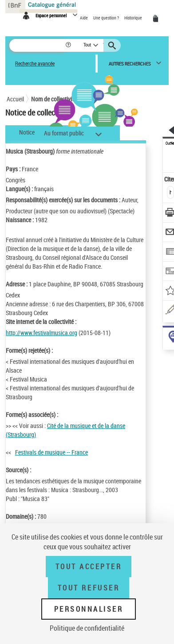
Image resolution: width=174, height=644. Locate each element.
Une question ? (107, 18)
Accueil (15, 99)
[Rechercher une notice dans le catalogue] (37, 45)
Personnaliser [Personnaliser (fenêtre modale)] (89, 609)
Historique (134, 18)
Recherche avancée (35, 64)
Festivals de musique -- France (51, 452)
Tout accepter (89, 567)
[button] (69, 45)
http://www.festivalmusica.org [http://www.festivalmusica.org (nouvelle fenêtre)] (42, 333)
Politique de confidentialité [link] (87, 628)
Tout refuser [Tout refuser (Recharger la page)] (89, 588)
